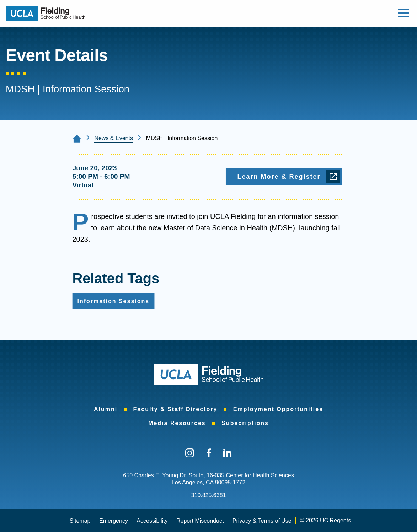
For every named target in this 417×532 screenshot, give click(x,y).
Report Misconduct (200, 521)
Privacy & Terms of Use (262, 521)
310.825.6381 (209, 495)
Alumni (106, 409)
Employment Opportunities (278, 409)
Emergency (114, 521)
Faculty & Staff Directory (175, 409)
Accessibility (152, 521)
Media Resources (177, 423)
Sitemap (80, 521)
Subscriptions (245, 423)
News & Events (113, 138)
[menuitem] (106, 410)
